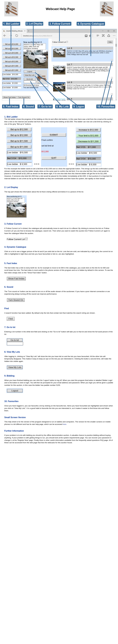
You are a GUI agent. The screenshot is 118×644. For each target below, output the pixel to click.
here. (65, 424)
